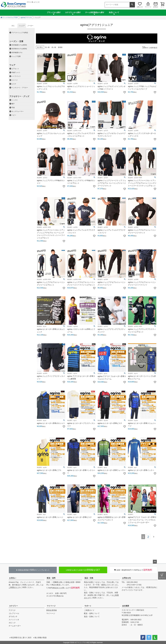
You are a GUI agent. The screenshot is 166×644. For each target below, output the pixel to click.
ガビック (12, 623)
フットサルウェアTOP (10, 17)
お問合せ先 (126, 578)
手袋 (13, 108)
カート (163, 7)
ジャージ (15, 80)
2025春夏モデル (17, 53)
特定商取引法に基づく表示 (21, 638)
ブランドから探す (54, 12)
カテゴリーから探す (73, 12)
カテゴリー (14, 606)
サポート (88, 606)
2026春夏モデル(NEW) (19, 45)
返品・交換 (89, 578)
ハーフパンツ (16, 76)
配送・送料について (92, 613)
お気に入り (140, 7)
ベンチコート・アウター (20, 88)
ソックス (15, 100)
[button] (154, 537)
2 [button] (148, 537)
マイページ (148, 7)
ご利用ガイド (14, 587)
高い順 (54, 47)
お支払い (13, 578)
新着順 (60, 47)
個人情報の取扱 (41, 638)
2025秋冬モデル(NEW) (19, 49)
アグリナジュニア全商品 (20, 33)
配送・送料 (51, 578)
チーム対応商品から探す (95, 12)
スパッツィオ (14, 620)
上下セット (15, 69)
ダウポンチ (13, 616)
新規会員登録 (52, 610)
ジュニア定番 (16, 56)
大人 (13, 26)
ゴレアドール (14, 613)
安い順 (47, 47)
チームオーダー (15, 626)
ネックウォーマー (18, 111)
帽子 (13, 104)
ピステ (14, 84)
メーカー (30, 26)
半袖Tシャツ (16, 73)
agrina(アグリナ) (26, 17)
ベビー (14, 115)
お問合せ (156, 7)
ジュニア (22, 26)
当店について (114, 12)
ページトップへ (155, 562)
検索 (132, 5)
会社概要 (126, 606)
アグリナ (12, 610)
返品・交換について (92, 616)
